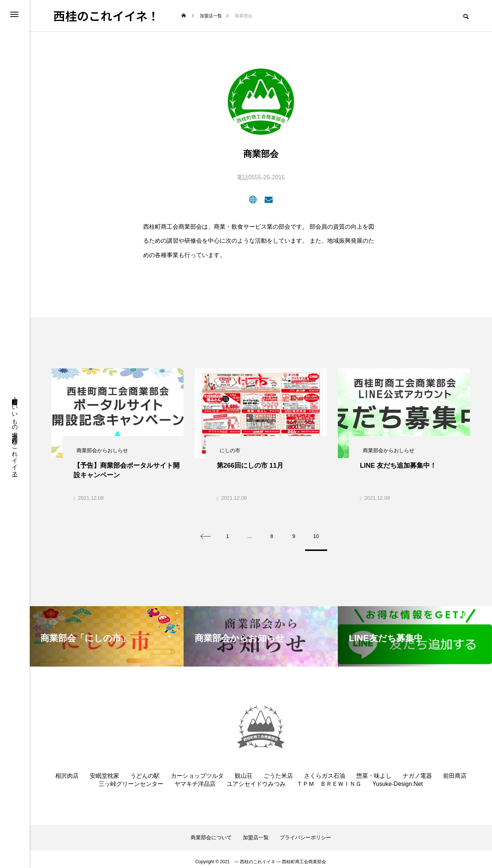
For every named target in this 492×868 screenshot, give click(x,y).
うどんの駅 (145, 771)
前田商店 (455, 771)
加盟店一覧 (256, 833)
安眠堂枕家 (105, 771)
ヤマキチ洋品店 (195, 779)
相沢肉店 (67, 771)
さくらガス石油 (325, 771)
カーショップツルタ (197, 771)
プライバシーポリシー (305, 833)
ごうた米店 (278, 771)
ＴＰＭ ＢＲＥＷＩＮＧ (329, 779)
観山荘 (244, 771)
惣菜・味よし (374, 771)
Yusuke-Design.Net (398, 779)
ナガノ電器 (417, 771)
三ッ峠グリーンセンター (131, 779)
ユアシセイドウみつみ (256, 779)
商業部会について (211, 833)
